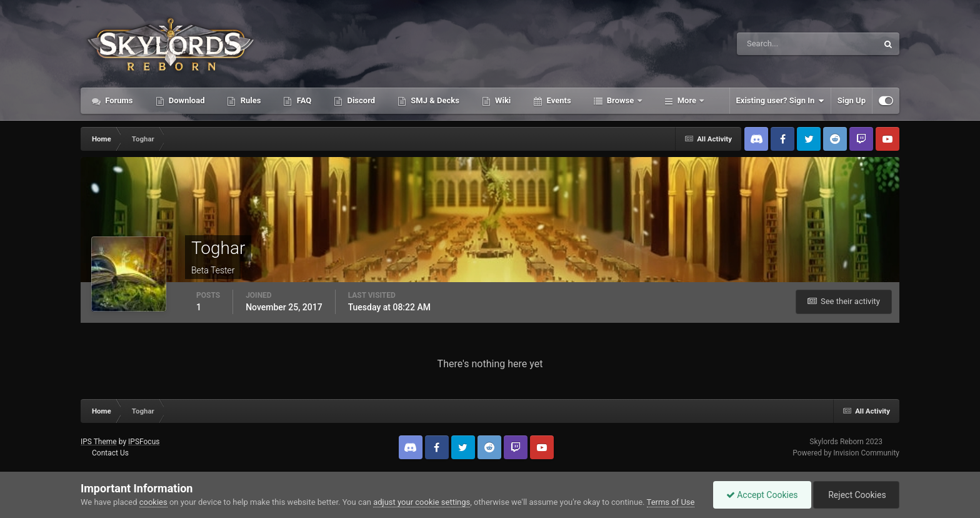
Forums (118, 100)
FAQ (303, 100)
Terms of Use (671, 502)
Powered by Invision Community (846, 453)
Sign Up (852, 100)
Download (186, 100)
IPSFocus (144, 442)
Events (557, 100)
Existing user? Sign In (780, 101)
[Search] (769, 44)
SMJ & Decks (434, 100)
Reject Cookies (856, 495)
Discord (360, 100)
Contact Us (110, 453)
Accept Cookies (762, 495)
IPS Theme (99, 442)
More (687, 100)
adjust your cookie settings (422, 502)
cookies (153, 502)
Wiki (502, 100)
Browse (621, 100)
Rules (249, 100)
